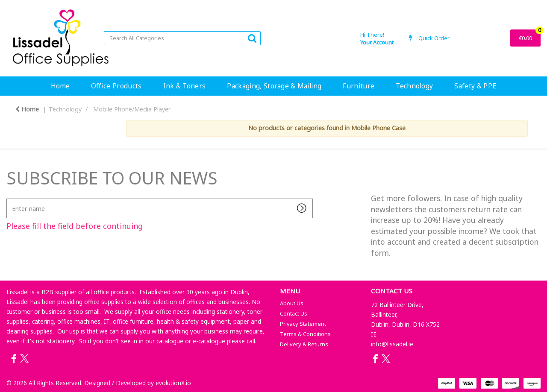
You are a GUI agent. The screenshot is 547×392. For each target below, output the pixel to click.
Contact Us (294, 313)
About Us (292, 303)
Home (60, 86)
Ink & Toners (185, 86)
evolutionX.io (173, 383)
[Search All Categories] (182, 38)
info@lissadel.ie (392, 344)
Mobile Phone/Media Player (132, 109)
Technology (414, 86)
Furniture (359, 86)
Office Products (116, 86)
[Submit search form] (252, 38)
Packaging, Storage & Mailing (274, 86)
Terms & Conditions (305, 334)
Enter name (9, 198)
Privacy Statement (303, 324)
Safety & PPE (475, 86)
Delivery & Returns (304, 344)
